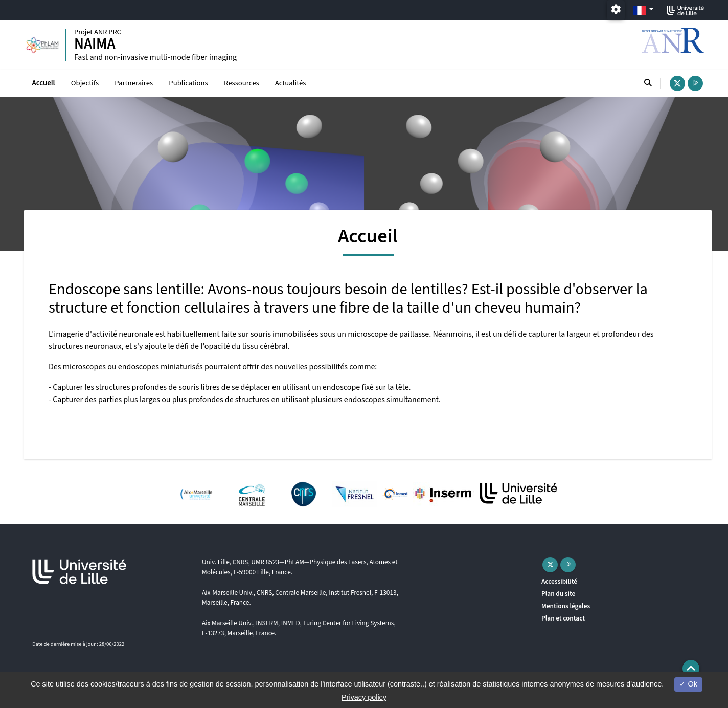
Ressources (242, 83)
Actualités (291, 83)
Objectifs (85, 83)
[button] (691, 668)
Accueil (44, 83)
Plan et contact (563, 618)
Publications (188, 83)
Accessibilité (559, 581)
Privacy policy (364, 697)
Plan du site (558, 594)
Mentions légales (566, 606)
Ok (688, 684)
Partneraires (134, 83)
